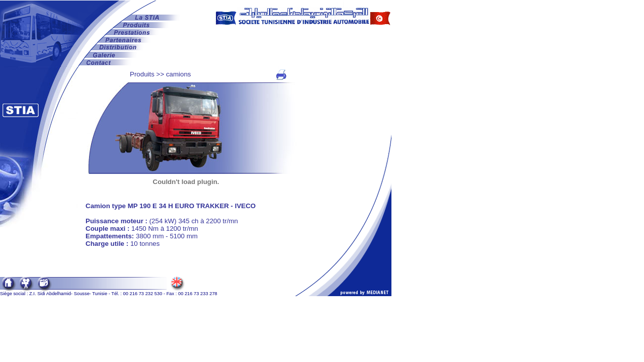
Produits (142, 74)
